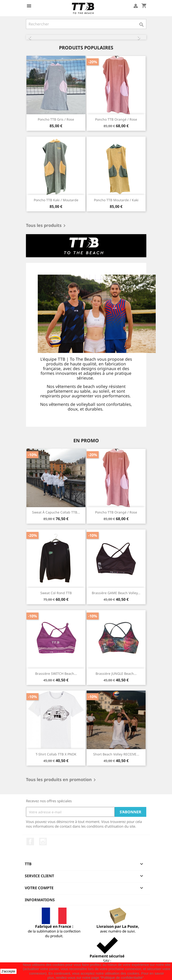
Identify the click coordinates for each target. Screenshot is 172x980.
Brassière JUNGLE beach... (116, 674)
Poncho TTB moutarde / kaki (116, 200)
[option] (86, 37)
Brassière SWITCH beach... (56, 674)
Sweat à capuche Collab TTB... (56, 512)
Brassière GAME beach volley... (116, 593)
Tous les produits (47, 226)
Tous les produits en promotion (62, 780)
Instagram (43, 842)
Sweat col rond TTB (56, 593)
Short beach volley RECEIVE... (116, 754)
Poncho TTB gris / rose (56, 119)
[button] (35, 37)
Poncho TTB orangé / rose (116, 119)
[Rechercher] (86, 24)
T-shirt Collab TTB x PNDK (56, 754)
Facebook (30, 842)
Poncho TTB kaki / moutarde (56, 200)
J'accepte (8, 971)
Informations (40, 900)
